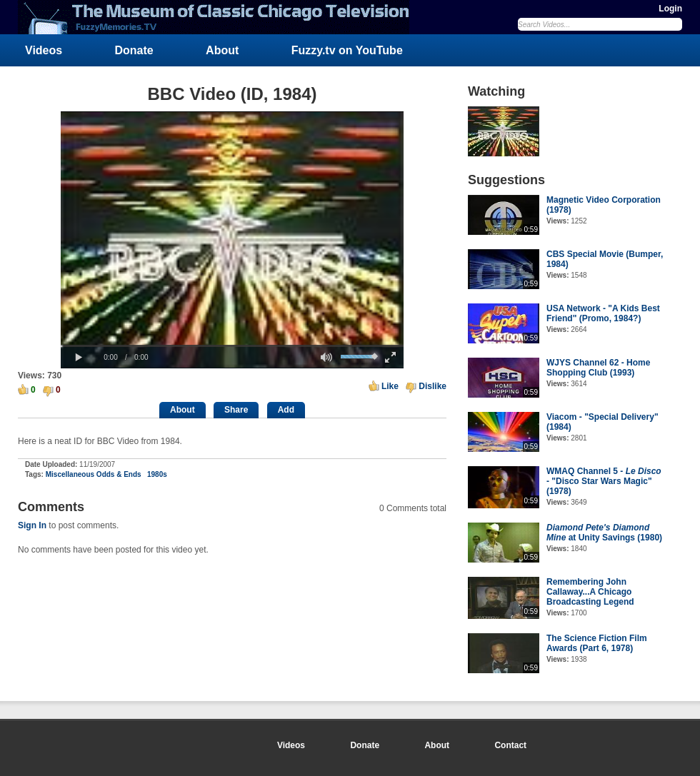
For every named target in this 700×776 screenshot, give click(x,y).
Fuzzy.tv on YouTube (347, 50)
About (222, 50)
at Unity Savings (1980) (604, 533)
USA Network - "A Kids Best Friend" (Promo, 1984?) (603, 313)
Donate (134, 50)
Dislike (432, 386)
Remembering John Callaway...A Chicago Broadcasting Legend (590, 592)
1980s (157, 474)
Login (670, 9)
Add (286, 410)
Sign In (32, 525)
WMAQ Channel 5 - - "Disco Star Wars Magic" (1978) (604, 481)
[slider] (232, 346)
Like (390, 386)
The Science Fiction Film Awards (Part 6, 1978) (597, 643)
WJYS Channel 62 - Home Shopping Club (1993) (598, 368)
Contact (510, 745)
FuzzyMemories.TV (219, 17)
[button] (79, 358)
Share (236, 410)
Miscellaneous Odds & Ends (94, 474)
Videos (44, 50)
